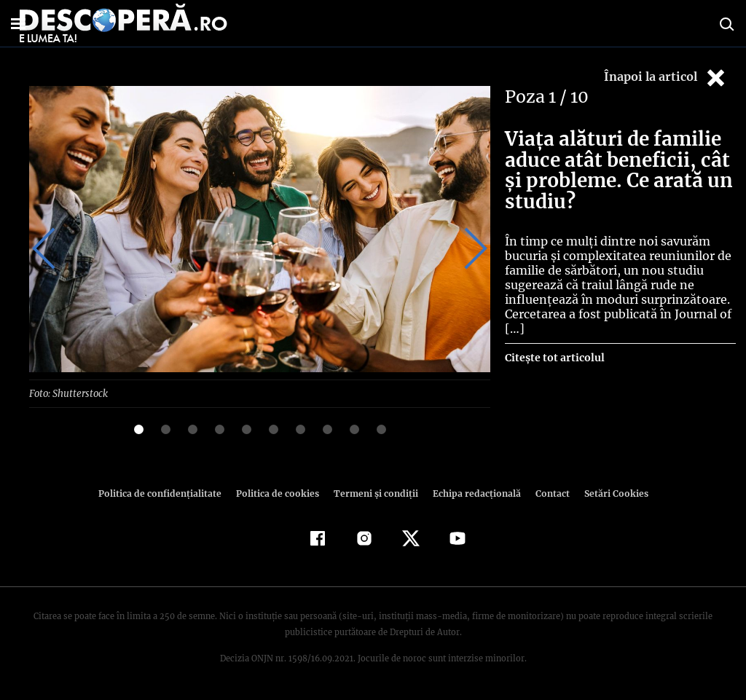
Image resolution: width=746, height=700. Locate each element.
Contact (546, 493)
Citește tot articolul (554, 358)
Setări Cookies (608, 493)
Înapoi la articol (666, 78)
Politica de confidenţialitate (166, 493)
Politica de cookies (279, 493)
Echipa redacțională (472, 493)
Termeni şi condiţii (374, 493)
